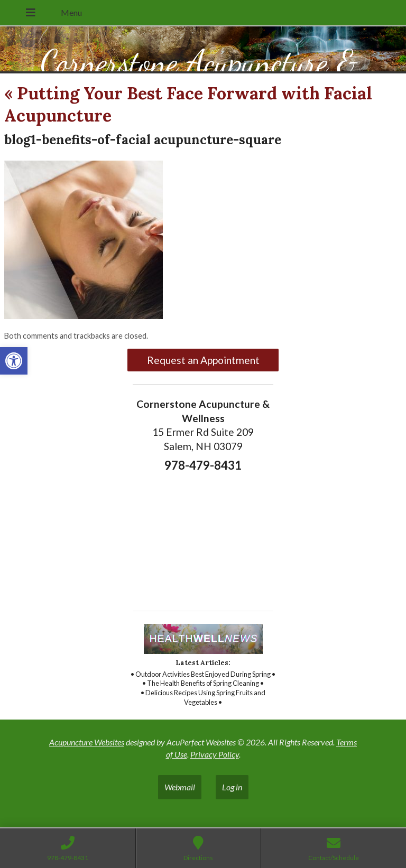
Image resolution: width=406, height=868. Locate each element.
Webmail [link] (180, 787)
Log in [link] (232, 787)
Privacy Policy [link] (215, 754)
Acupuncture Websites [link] (87, 742)
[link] (14, 361)
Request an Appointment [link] (203, 360)
